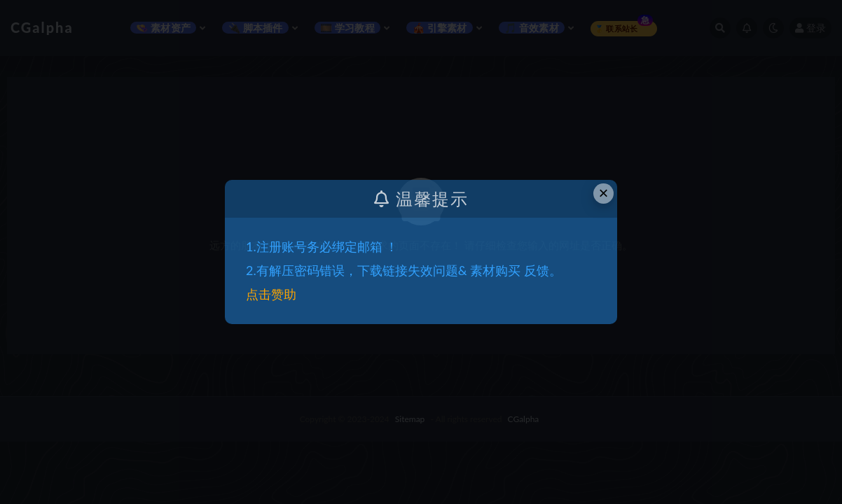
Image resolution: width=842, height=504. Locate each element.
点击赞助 (271, 294)
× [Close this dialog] (604, 193)
